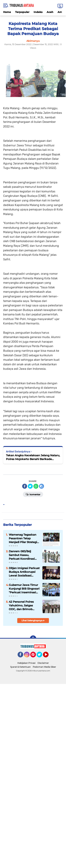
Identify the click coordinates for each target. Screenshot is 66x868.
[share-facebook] (25, 486)
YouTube (48, 656)
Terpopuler (22, 12)
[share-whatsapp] (36, 486)
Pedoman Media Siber (44, 667)
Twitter (41, 656)
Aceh (50, 12)
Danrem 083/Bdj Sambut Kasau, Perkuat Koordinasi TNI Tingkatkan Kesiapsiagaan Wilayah (22, 555)
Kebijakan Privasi (26, 663)
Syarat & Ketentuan (20, 667)
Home (7, 12)
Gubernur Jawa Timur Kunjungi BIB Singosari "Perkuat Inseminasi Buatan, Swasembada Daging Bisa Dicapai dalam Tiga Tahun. (24, 589)
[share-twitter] (30, 486)
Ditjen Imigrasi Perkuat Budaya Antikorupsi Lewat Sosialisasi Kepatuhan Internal (24, 572)
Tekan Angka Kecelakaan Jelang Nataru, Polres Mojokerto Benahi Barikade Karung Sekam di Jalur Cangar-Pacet (33, 457)
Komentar (33, 494)
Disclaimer (43, 663)
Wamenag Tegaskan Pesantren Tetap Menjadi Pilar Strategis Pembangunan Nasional (24, 538)
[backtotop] (33, 639)
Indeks (38, 12)
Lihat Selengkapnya (33, 620)
